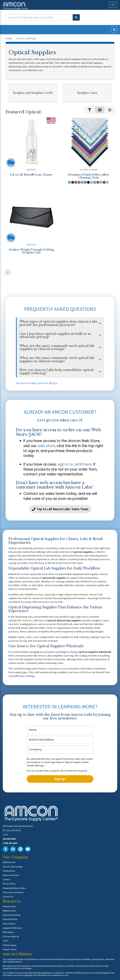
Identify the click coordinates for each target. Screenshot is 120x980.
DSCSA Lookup (10, 945)
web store (46, 446)
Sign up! (60, 779)
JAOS (5, 941)
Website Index (9, 911)
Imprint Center (10, 949)
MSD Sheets (8, 932)
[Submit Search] (76, 17)
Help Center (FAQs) (12, 915)
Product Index (9, 906)
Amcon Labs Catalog (13, 867)
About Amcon (9, 862)
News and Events (11, 875)
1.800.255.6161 (10, 843)
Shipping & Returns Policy (14, 888)
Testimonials (9, 871)
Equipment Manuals (12, 928)
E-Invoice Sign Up (11, 936)
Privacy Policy (9, 884)
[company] (60, 750)
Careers (6, 879)
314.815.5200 (9, 839)
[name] (60, 730)
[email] (60, 740)
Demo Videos (9, 924)
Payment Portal (10, 919)
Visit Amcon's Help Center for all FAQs (37, 383)
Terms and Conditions (13, 892)
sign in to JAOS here (75, 464)
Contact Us (8, 897)
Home (9, 39)
